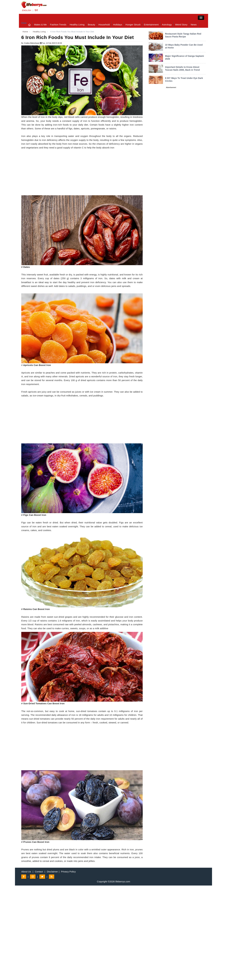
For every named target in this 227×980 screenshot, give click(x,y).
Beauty (92, 25)
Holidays (118, 25)
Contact (39, 872)
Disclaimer (52, 872)
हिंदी (36, 10)
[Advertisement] (82, 173)
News (194, 25)
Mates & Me (40, 25)
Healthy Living (77, 25)
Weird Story (181, 25)
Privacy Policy (68, 872)
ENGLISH (27, 10)
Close (24, 23)
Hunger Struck (133, 25)
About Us (26, 872)
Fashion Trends (58, 25)
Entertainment (151, 25)
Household (104, 25)
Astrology (167, 25)
